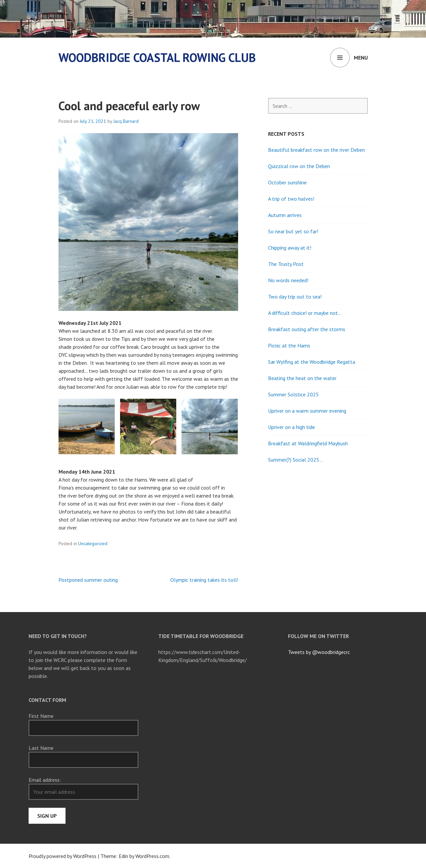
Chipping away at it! (290, 248)
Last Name (41, 748)
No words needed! (288, 280)
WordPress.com (152, 856)
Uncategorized (93, 543)
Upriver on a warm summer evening (307, 411)
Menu (361, 58)
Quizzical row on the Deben (299, 166)
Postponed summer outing (88, 580)
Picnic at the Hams (289, 345)
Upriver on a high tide (291, 427)
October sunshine (287, 182)
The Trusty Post (286, 264)
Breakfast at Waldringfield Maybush (308, 443)
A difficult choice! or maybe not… (305, 313)
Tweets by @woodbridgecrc (319, 652)
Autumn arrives (285, 215)
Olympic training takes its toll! (204, 580)
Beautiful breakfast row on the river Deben (316, 150)
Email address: (45, 780)
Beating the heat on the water (302, 378)
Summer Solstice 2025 (293, 394)
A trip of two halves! (291, 199)
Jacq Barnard (126, 121)
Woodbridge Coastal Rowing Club (157, 57)
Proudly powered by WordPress (63, 856)
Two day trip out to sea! (295, 297)
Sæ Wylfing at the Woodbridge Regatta (312, 362)
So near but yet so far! (293, 231)
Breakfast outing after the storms (307, 329)
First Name (41, 716)
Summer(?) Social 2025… (295, 460)
